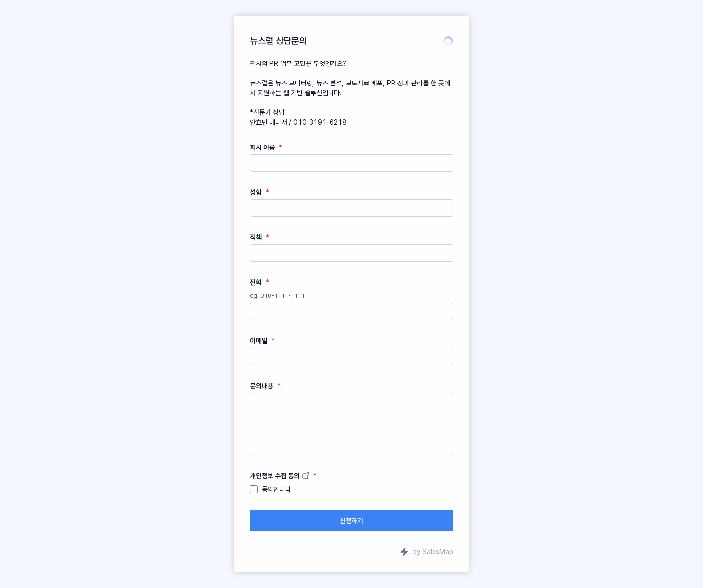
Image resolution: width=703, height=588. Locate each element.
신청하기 (351, 521)
